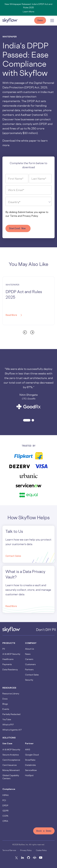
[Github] (29, 858)
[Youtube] (41, 858)
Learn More (28, 11)
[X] (16, 858)
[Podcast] (35, 858)
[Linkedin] (22, 858)
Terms (14, 216)
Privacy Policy (30, 216)
